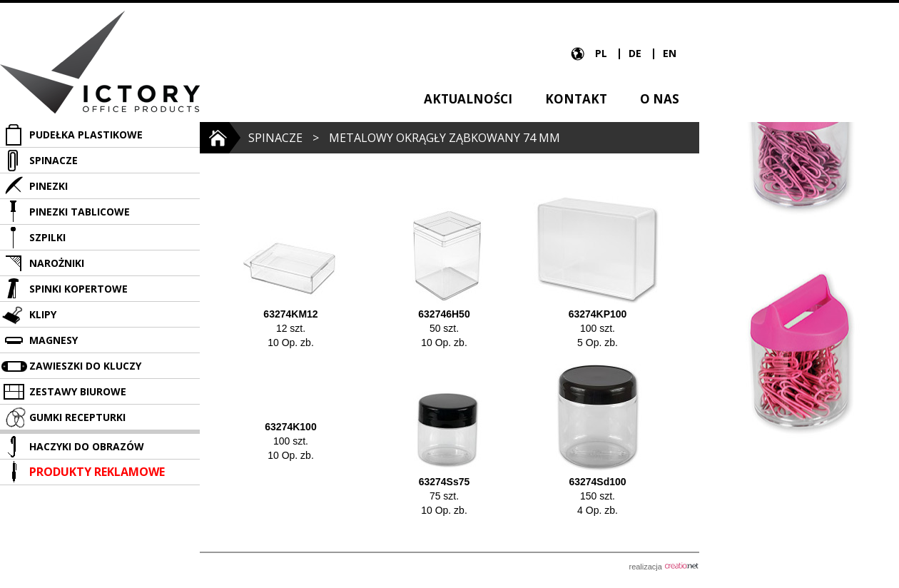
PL (603, 53)
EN (670, 53)
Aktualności (468, 99)
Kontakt (576, 99)
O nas (660, 99)
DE (636, 53)
